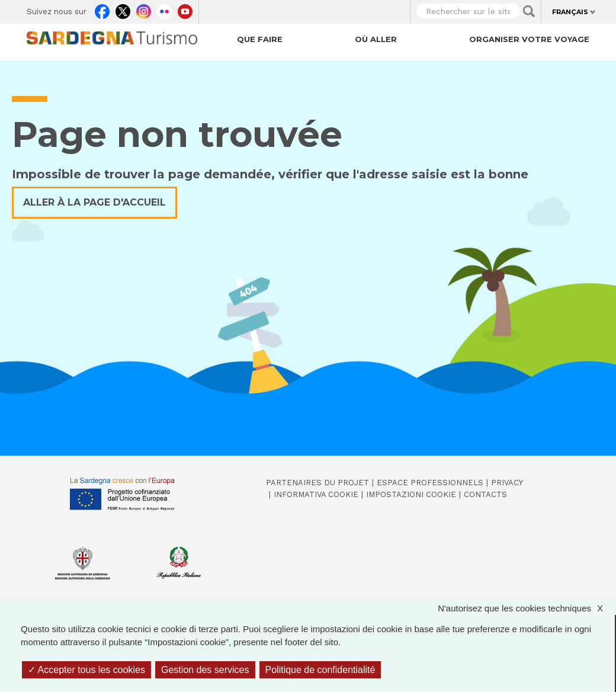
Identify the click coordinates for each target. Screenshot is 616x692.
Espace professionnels (430, 483)
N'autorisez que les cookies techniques (526, 609)
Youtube (185, 9)
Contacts (485, 494)
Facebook (102, 9)
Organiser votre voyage (529, 39)
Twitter (123, 9)
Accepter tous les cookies (86, 670)
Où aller (376, 39)
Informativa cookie (316, 494)
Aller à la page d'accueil (94, 202)
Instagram (144, 9)
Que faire (260, 39)
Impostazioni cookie (411, 494)
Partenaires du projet (317, 483)
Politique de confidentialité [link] (320, 670)
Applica (529, 11)
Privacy (507, 483)
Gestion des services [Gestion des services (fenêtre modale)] (205, 670)
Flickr (164, 9)
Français (570, 12)
